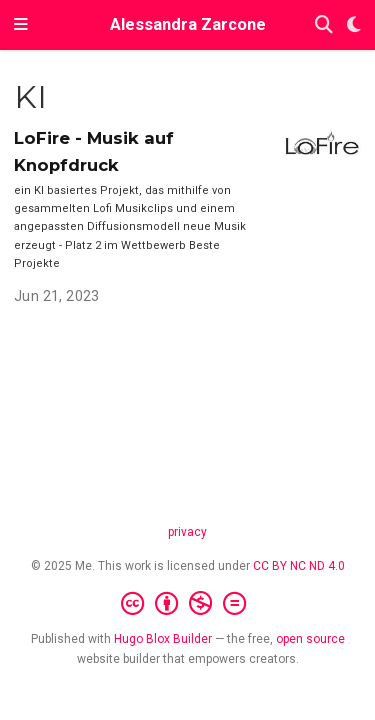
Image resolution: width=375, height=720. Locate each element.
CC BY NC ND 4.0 (299, 566)
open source (310, 639)
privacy (187, 532)
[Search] (324, 25)
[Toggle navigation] (21, 25)
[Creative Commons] (187, 604)
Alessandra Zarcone (188, 24)
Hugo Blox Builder (163, 639)
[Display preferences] (354, 25)
